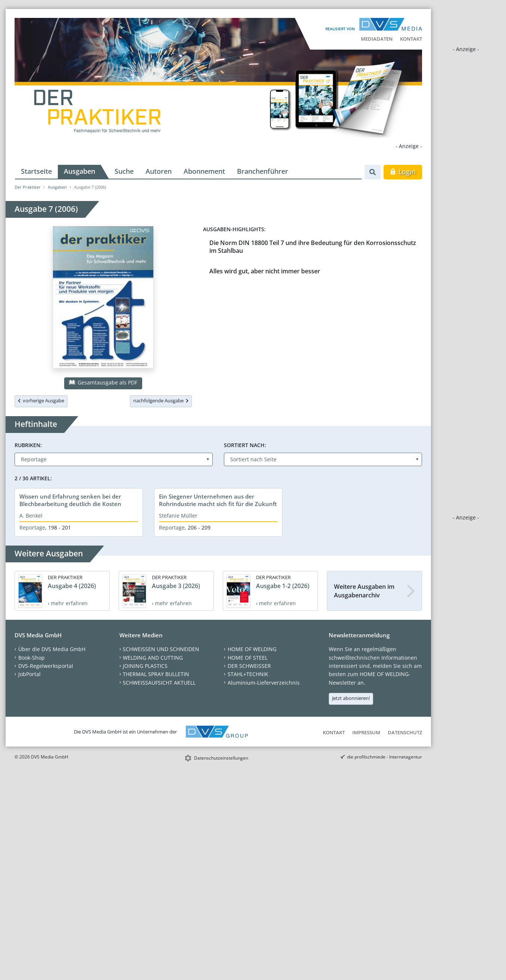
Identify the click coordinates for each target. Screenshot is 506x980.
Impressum (366, 732)
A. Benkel (31, 516)
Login (403, 172)
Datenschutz (405, 732)
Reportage (32, 527)
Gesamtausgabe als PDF (103, 382)
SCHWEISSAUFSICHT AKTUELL (159, 683)
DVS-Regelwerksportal (46, 666)
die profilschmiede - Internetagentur (385, 757)
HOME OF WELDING (252, 649)
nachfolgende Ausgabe (161, 401)
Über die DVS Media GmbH (52, 649)
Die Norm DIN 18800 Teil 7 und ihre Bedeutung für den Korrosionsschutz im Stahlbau (313, 247)
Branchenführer (263, 171)
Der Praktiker (28, 187)
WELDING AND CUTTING (153, 658)
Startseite (36, 171)
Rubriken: (28, 445)
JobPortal (29, 674)
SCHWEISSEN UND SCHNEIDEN (161, 649)
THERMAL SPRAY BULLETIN (156, 674)
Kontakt (411, 39)
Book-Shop (32, 658)
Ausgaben (79, 171)
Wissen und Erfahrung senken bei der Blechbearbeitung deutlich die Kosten (70, 500)
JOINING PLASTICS (145, 666)
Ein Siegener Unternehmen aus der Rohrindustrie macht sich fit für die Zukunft (218, 500)
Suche (124, 171)
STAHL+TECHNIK (248, 674)
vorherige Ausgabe (41, 401)
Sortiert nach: (245, 445)
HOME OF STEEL (248, 658)
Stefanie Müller (178, 516)
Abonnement (204, 171)
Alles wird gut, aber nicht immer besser (265, 271)
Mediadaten (377, 39)
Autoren (159, 171)
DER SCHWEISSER (249, 666)
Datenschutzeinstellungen (221, 758)
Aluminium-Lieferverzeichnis (264, 683)
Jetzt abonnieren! (351, 698)
